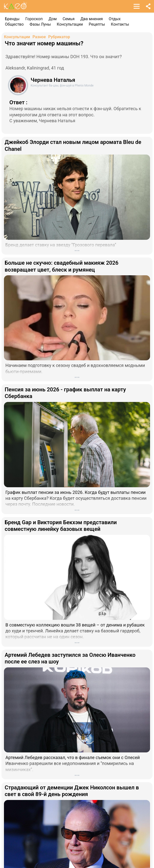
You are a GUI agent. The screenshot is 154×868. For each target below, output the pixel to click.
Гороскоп (34, 19)
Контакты (120, 24)
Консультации (70, 24)
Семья (69, 19)
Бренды (12, 19)
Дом (53, 19)
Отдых (115, 19)
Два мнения (92, 19)
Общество (14, 24)
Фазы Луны (40, 24)
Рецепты (97, 24)
